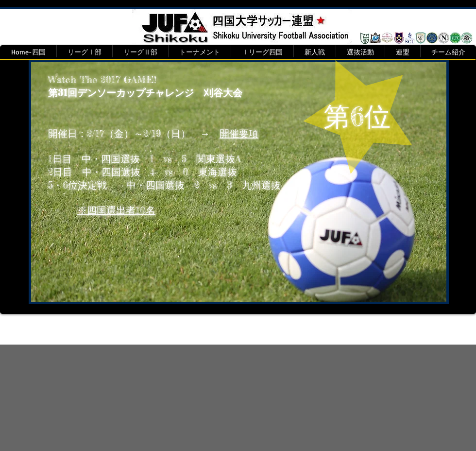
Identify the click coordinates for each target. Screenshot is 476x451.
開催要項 (239, 133)
